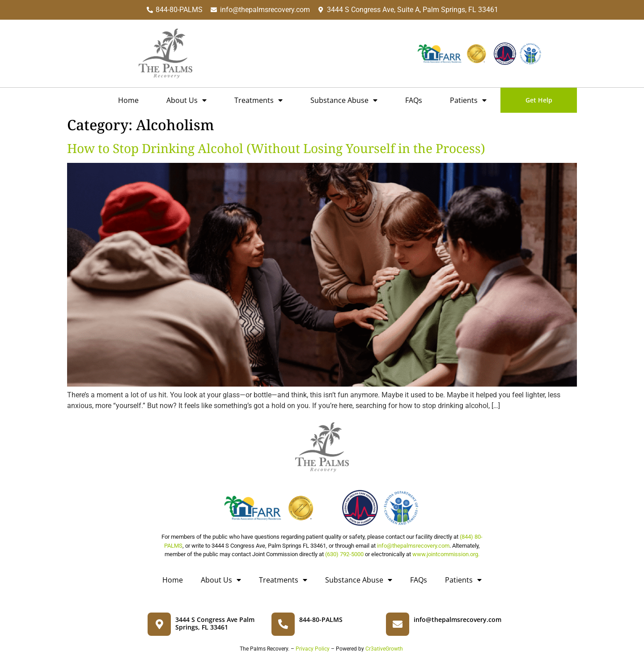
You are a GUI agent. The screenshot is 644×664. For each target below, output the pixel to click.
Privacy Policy (313, 649)
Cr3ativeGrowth (383, 649)
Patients (468, 100)
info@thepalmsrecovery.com (413, 546)
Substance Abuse (344, 100)
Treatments (258, 100)
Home (128, 100)
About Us (186, 100)
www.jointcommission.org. (446, 554)
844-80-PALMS (321, 619)
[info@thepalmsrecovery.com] (398, 624)
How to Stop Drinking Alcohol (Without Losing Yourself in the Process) (276, 148)
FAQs (414, 100)
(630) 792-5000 (344, 554)
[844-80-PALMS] (283, 624)
